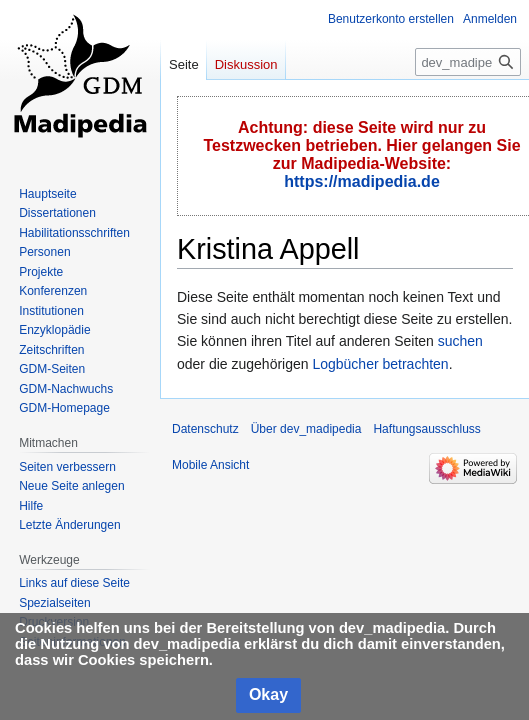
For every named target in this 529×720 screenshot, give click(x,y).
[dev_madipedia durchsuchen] (468, 62)
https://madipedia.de (362, 181)
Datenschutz (205, 429)
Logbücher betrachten (380, 364)
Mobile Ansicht (210, 465)
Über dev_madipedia (306, 429)
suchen (460, 341)
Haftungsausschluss (426, 429)
